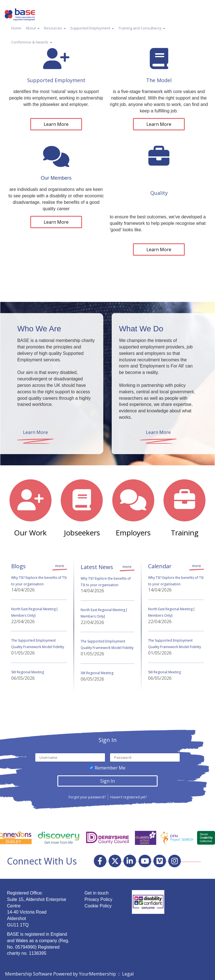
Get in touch (97, 893)
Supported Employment (92, 28)
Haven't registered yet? (128, 797)
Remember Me (110, 768)
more (60, 566)
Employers (133, 533)
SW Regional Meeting (28, 672)
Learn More (56, 124)
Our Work (30, 533)
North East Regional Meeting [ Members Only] (34, 612)
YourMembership (97, 974)
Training (185, 533)
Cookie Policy (98, 906)
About (33, 28)
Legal (128, 974)
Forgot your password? (87, 797)
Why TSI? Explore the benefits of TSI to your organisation (39, 581)
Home (16, 28)
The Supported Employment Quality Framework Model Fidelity (38, 644)
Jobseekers (82, 533)
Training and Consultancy (142, 28)
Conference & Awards (32, 42)
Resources (55, 28)
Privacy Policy (99, 899)
